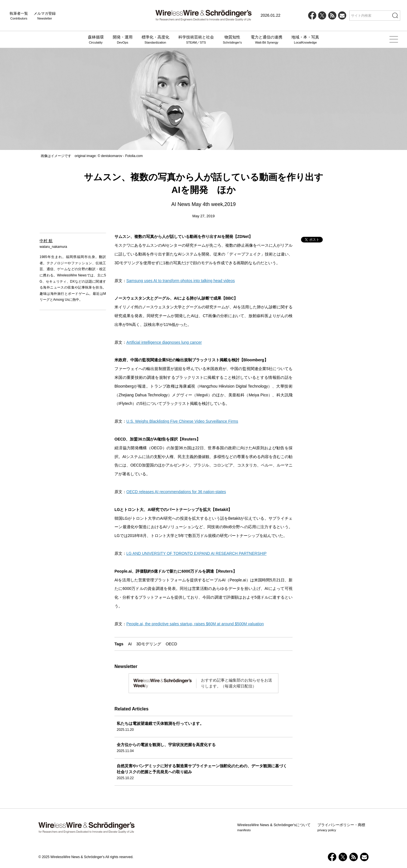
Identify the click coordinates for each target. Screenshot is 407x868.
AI (130, 644)
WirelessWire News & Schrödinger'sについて (274, 828)
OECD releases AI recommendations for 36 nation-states (176, 492)
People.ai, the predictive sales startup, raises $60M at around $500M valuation (195, 624)
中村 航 (46, 241)
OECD (171, 644)
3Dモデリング (149, 644)
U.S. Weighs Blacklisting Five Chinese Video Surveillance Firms (182, 421)
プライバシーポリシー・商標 (341, 828)
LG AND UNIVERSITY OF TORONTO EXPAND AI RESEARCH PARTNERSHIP (196, 553)
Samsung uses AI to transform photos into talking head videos (181, 281)
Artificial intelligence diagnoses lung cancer (164, 342)
